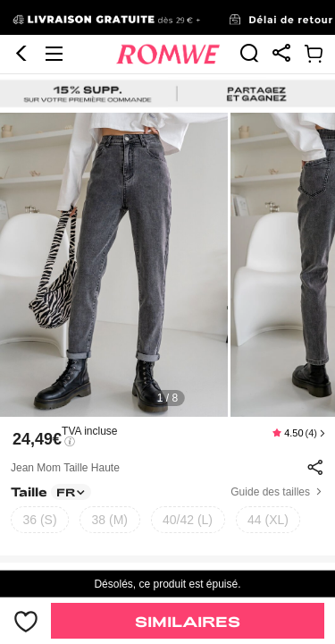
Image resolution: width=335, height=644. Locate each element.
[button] (21, 19)
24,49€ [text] (37, 366)
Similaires (188, 621)
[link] (249, 18)
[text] (167, 191)
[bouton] (25, 621)
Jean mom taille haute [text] (65, 394)
